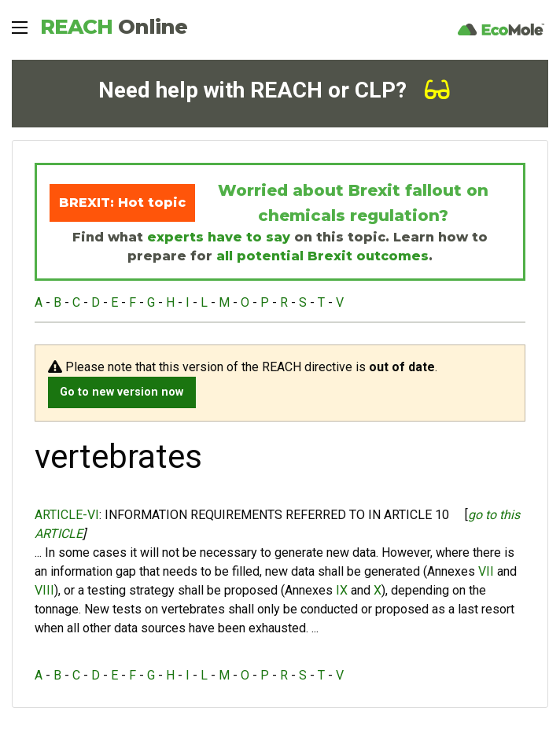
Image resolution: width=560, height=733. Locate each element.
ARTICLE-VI (67, 515)
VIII (44, 590)
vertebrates (193, 609)
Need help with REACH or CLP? (274, 90)
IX (342, 590)
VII (486, 571)
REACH (114, 27)
